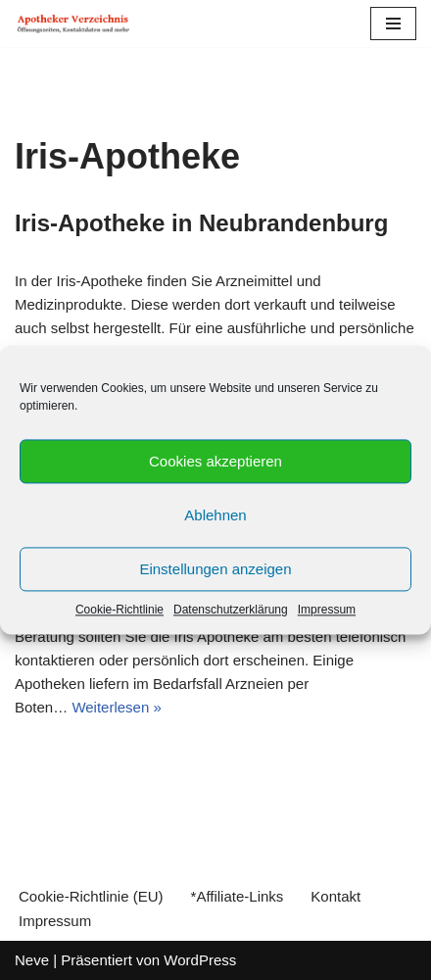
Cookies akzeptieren (215, 461)
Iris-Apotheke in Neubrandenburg (201, 223)
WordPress (200, 960)
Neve (32, 960)
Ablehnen (215, 515)
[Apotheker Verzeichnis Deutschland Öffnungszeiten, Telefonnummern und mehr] (73, 24)
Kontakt (335, 896)
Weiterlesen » (116, 707)
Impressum (327, 610)
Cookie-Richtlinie (120, 610)
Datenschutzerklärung (231, 610)
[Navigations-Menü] (393, 24)
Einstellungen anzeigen (215, 569)
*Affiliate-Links (238, 896)
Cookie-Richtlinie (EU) (91, 896)
